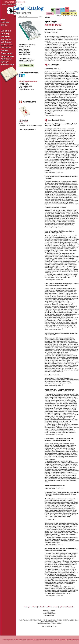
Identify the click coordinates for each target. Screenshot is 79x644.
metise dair (42, 607)
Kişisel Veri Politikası (49, 610)
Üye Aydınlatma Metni (49, 614)
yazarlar (55, 607)
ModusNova (53, 626)
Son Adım (22, 85)
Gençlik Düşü (68, 40)
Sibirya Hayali (23, 122)
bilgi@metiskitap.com (51, 622)
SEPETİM (66, 16)
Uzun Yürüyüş (24, 86)
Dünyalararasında (25, 90)
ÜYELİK (59, 16)
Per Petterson (23, 120)
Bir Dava (22, 88)
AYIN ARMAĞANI (29, 102)
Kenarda (22, 83)
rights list (62, 607)
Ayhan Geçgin (51, 22)
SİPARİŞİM (74, 16)
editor (49, 607)
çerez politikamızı (67, 640)
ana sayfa (27, 607)
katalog (34, 607)
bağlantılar (71, 607)
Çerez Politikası (49, 615)
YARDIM (47, 17)
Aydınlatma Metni (49, 612)
